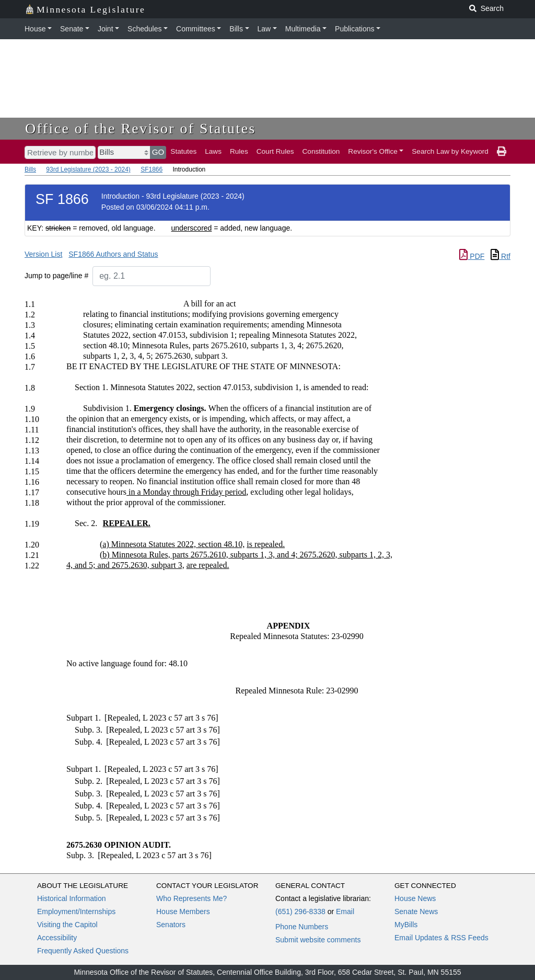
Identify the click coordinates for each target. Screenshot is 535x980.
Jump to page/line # (56, 276)
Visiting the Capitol (67, 925)
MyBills (406, 925)
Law (264, 29)
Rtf (501, 256)
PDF (472, 256)
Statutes (183, 151)
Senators (171, 925)
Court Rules (275, 151)
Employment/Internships (76, 911)
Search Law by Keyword (450, 151)
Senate (72, 29)
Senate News (416, 911)
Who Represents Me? (191, 898)
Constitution (321, 151)
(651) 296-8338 (300, 911)
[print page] (502, 152)
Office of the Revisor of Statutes (141, 128)
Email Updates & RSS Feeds (441, 938)
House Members (183, 911)
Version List (43, 254)
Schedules (144, 29)
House (35, 29)
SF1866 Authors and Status (113, 254)
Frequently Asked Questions (83, 951)
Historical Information (72, 898)
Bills (236, 29)
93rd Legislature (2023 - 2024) (88, 169)
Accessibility (57, 938)
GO (158, 152)
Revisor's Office (373, 151)
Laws (213, 151)
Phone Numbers (302, 927)
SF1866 (152, 169)
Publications (355, 29)
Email (345, 911)
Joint (106, 29)
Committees (196, 29)
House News (415, 898)
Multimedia (303, 29)
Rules (239, 151)
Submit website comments (318, 940)
